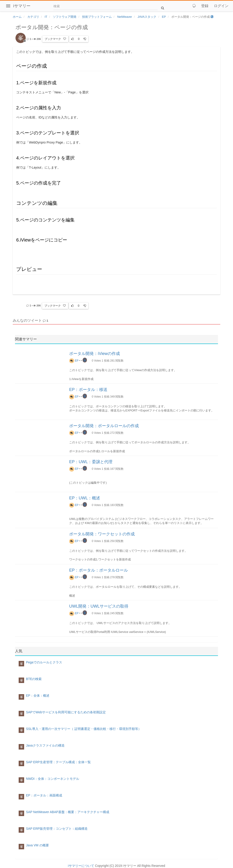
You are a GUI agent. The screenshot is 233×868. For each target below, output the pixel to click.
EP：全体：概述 (38, 696)
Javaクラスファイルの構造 (45, 745)
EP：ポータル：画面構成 (44, 795)
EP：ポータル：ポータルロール (99, 570)
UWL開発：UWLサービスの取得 (99, 606)
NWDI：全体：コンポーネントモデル (52, 779)
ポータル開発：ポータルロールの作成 (104, 426)
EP (74, 361)
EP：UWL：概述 (85, 498)
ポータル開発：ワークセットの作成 (102, 534)
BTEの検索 (34, 679)
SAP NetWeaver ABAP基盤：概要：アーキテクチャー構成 (68, 812)
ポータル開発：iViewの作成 (95, 354)
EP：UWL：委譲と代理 (91, 462)
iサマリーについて (81, 866)
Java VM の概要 (37, 845)
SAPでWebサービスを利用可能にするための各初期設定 (66, 712)
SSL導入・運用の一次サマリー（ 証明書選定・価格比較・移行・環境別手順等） (84, 729)
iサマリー (22, 6)
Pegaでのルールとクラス (44, 662)
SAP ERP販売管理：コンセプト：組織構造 (57, 829)
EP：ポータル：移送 (88, 390)
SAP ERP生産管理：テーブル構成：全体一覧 (58, 762)
